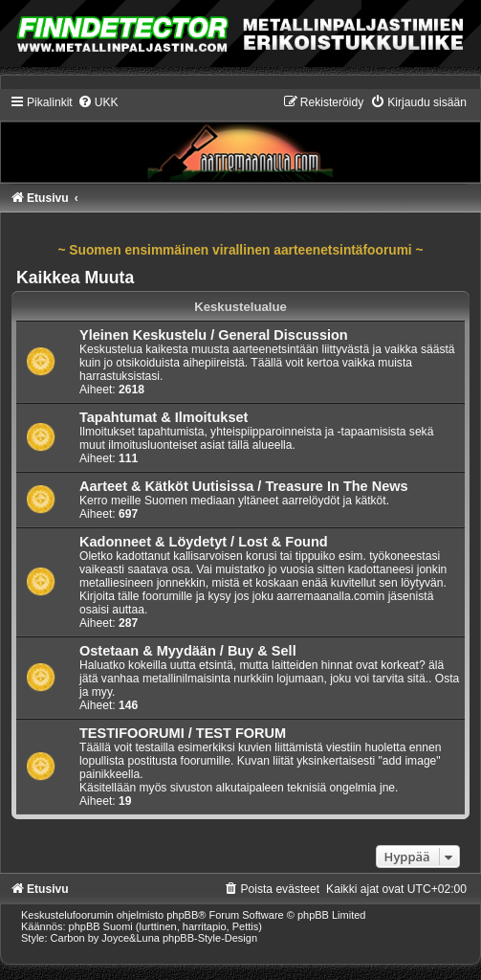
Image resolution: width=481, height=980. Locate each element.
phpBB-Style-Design (210, 938)
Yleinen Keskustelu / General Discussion (214, 335)
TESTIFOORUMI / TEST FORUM (183, 733)
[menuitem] (98, 102)
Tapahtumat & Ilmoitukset (164, 417)
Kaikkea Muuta (75, 278)
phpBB (182, 915)
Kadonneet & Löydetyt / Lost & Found (204, 542)
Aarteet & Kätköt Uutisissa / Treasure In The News (244, 486)
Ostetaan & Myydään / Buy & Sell (188, 651)
